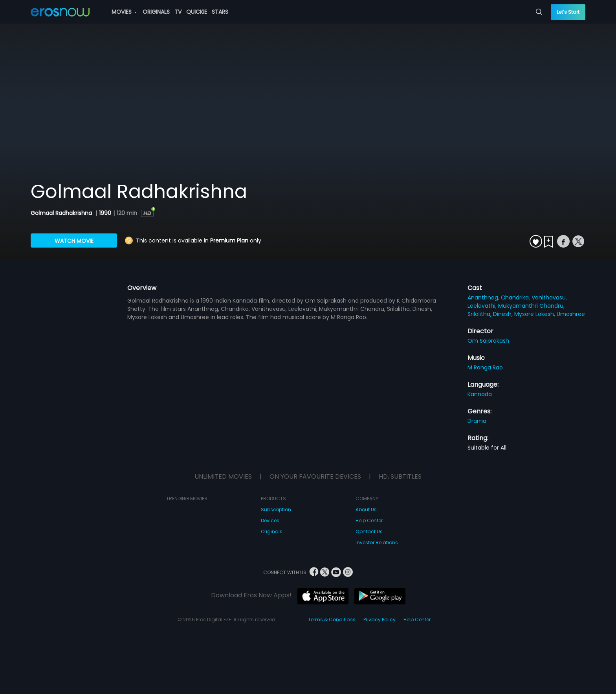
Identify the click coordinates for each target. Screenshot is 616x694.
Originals (272, 532)
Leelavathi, (483, 306)
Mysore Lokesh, (535, 314)
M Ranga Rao (485, 367)
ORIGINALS (156, 12)
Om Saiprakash (488, 341)
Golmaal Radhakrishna (62, 213)
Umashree (571, 314)
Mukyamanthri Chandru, (531, 306)
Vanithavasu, (549, 297)
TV (178, 12)
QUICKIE (197, 12)
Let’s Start (568, 12)
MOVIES (124, 12)
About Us (366, 509)
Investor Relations (377, 543)
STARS (220, 12)
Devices (270, 520)
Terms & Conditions (332, 620)
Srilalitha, (480, 314)
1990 (105, 213)
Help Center (369, 520)
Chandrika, (516, 297)
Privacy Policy (379, 620)
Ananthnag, (484, 297)
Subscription (276, 509)
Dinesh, (504, 314)
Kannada (480, 394)
